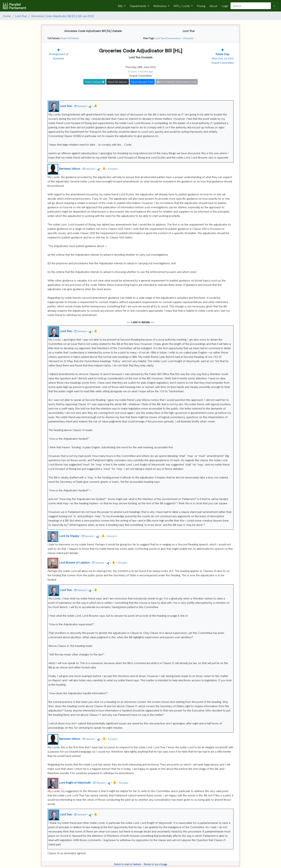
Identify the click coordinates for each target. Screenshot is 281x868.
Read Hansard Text (142, 82)
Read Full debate (118, 82)
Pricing (201, 6)
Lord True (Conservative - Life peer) (174, 38)
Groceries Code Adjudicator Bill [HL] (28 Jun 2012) (62, 16)
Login (225, 6)
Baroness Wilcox (70, 168)
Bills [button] (121, 6)
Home (7, 16)
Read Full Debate (70, 38)
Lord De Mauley (69, 536)
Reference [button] (160, 6)
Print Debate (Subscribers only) (177, 82)
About (213, 6)
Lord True (21, 16)
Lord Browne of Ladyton (74, 562)
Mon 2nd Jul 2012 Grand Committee (223, 58)
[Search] (251, 6)
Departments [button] (138, 6)
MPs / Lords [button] (182, 6)
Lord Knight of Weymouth (75, 782)
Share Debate (94, 82)
